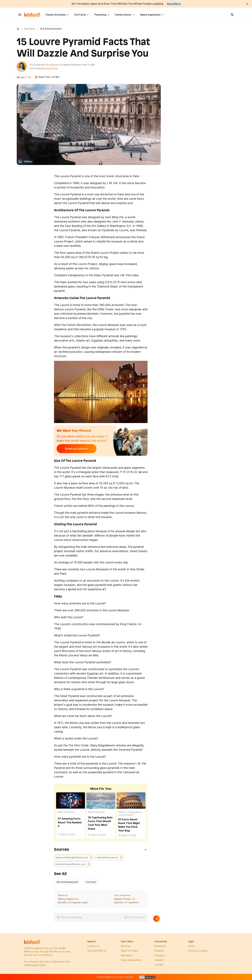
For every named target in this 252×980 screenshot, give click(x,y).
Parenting (100, 15)
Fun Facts (80, 15)
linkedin (159, 960)
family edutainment (131, 960)
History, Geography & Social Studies (130, 814)
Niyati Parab (52, 68)
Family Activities (56, 15)
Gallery (28, 161)
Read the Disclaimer (72, 917)
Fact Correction (137, 917)
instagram (160, 955)
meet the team (129, 951)
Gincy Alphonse (52, 65)
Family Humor (123, 15)
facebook (160, 946)
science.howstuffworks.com (70, 864)
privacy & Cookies (198, 951)
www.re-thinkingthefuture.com (72, 857)
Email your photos (76, 449)
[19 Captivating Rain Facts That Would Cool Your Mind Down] (101, 800)
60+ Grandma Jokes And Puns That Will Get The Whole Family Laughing (117, 4)
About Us (126, 946)
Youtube (159, 965)
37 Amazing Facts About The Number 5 (70, 822)
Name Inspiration (150, 15)
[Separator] (157, 919)
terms (191, 946)
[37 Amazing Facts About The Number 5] (71, 800)
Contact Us (93, 946)
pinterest (159, 951)
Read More (174, 4)
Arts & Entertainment (67, 882)
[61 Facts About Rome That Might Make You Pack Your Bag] (131, 800)
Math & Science (66, 812)
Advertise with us (97, 951)
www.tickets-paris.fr (107, 857)
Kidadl (19, 29)
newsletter (127, 955)
